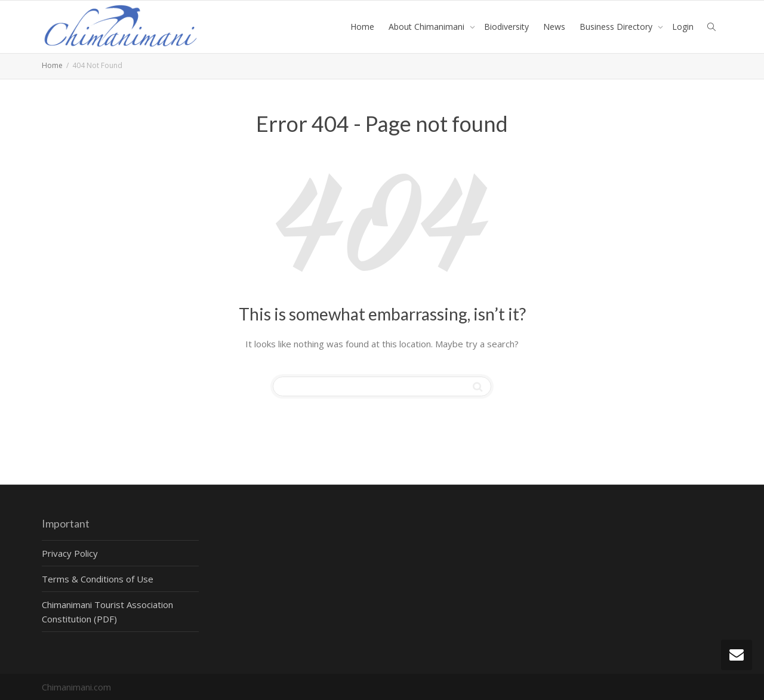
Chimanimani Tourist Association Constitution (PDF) (107, 612)
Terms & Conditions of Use (98, 579)
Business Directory (617, 27)
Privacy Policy (70, 553)
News (554, 27)
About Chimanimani (428, 27)
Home (362, 27)
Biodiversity (506, 27)
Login (683, 27)
